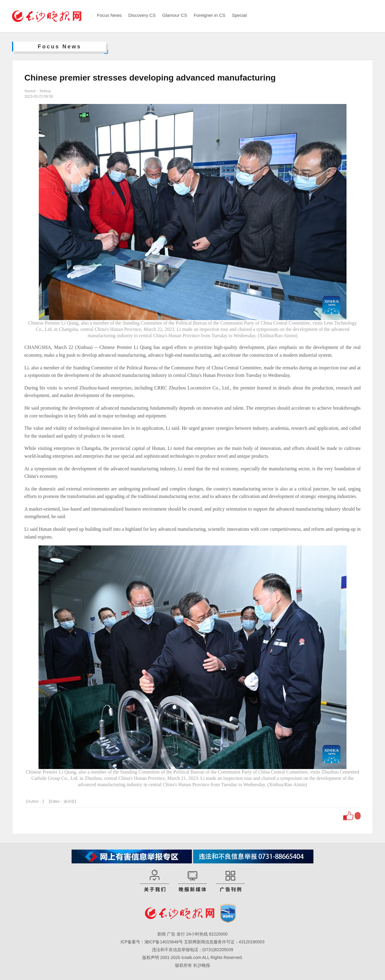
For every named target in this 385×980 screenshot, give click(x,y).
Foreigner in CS (209, 15)
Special (239, 15)
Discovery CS (142, 15)
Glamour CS (175, 15)
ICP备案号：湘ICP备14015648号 (152, 942)
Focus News (109, 15)
